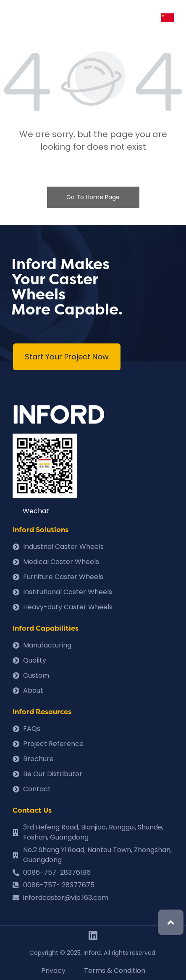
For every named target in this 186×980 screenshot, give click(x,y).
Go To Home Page (93, 197)
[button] (67, 357)
